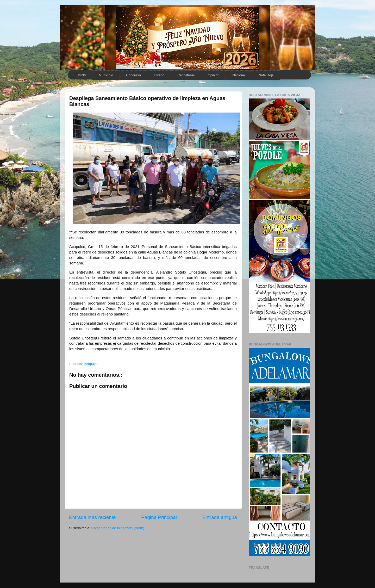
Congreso (133, 75)
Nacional (239, 75)
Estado (159, 75)
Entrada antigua (220, 517)
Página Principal (159, 517)
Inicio (82, 75)
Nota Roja (266, 75)
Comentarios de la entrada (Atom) (118, 528)
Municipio (106, 75)
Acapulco (91, 364)
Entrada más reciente (92, 517)
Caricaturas (186, 75)
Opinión (214, 75)
